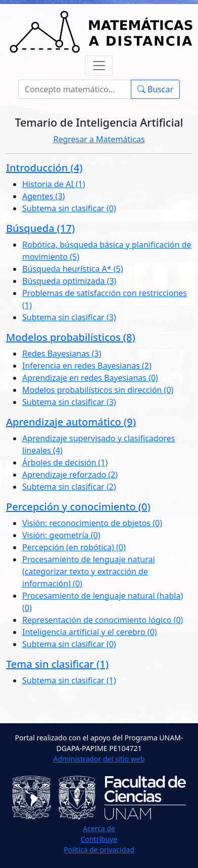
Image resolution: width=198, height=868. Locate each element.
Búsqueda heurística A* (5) (73, 269)
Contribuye (99, 839)
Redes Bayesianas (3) (62, 354)
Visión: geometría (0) (61, 535)
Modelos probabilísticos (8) (71, 337)
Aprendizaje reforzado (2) (70, 475)
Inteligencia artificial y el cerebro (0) (90, 632)
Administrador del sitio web (99, 759)
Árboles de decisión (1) (65, 462)
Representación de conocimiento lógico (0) (103, 620)
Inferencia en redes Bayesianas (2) (87, 366)
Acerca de (99, 828)
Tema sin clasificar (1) (57, 664)
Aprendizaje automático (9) (71, 422)
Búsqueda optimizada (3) (69, 281)
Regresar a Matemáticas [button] (99, 139)
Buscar (155, 89)
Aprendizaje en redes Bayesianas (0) (90, 378)
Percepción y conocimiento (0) (78, 507)
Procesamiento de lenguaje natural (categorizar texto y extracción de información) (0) (89, 571)
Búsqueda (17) (40, 228)
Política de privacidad (99, 850)
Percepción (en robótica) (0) (74, 547)
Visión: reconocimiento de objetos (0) (92, 523)
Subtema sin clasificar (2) (69, 487)
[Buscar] (75, 89)
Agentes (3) (43, 196)
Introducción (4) (44, 168)
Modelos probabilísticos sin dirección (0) (98, 390)
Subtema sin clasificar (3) (69, 317)
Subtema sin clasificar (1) (69, 680)
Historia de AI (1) (54, 184)
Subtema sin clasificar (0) (69, 208)
